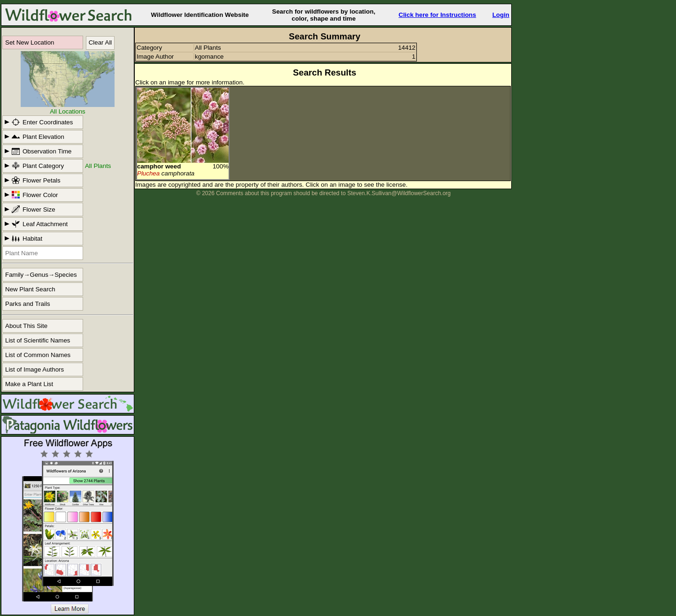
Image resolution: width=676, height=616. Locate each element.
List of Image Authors (35, 369)
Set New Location (30, 42)
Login (501, 15)
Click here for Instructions (437, 15)
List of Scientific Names (38, 340)
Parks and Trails (28, 304)
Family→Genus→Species (41, 275)
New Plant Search (30, 289)
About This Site (26, 326)
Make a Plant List (29, 384)
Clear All (100, 42)
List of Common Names (38, 355)
